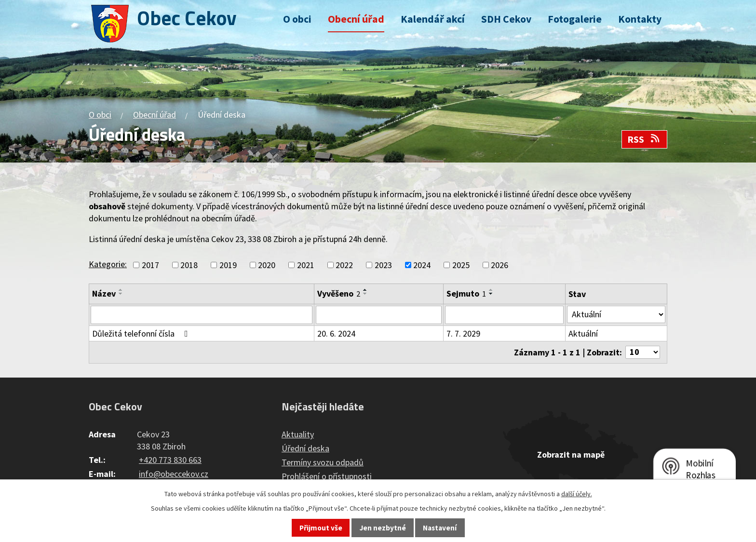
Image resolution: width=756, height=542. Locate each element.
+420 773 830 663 (170, 460)
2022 (344, 265)
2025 (461, 265)
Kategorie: (108, 264)
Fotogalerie (575, 19)
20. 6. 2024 (336, 333)
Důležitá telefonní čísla (142, 333)
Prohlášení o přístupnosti (327, 476)
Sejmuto (466, 293)
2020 (267, 265)
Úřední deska (305, 448)
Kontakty (640, 19)
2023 (383, 265)
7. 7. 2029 (463, 333)
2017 (150, 265)
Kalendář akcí (433, 19)
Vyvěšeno (339, 293)
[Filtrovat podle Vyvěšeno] (379, 315)
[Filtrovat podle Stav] (616, 314)
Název (104, 293)
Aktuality (298, 434)
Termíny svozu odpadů (323, 462)
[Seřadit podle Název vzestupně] (121, 290)
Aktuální (583, 333)
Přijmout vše (321, 528)
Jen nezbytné (383, 528)
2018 (189, 265)
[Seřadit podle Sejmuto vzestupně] (491, 290)
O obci (297, 19)
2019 (228, 265)
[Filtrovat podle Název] (202, 315)
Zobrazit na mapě (571, 454)
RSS (644, 139)
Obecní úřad (356, 19)
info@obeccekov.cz (174, 474)
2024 (422, 265)
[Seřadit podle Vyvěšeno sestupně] (365, 294)
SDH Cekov (506, 19)
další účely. (577, 494)
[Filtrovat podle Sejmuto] (504, 315)
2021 (306, 265)
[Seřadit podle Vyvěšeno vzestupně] (365, 290)
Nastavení (440, 528)
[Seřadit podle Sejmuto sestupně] (491, 294)
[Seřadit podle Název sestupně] (121, 294)
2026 (499, 265)
